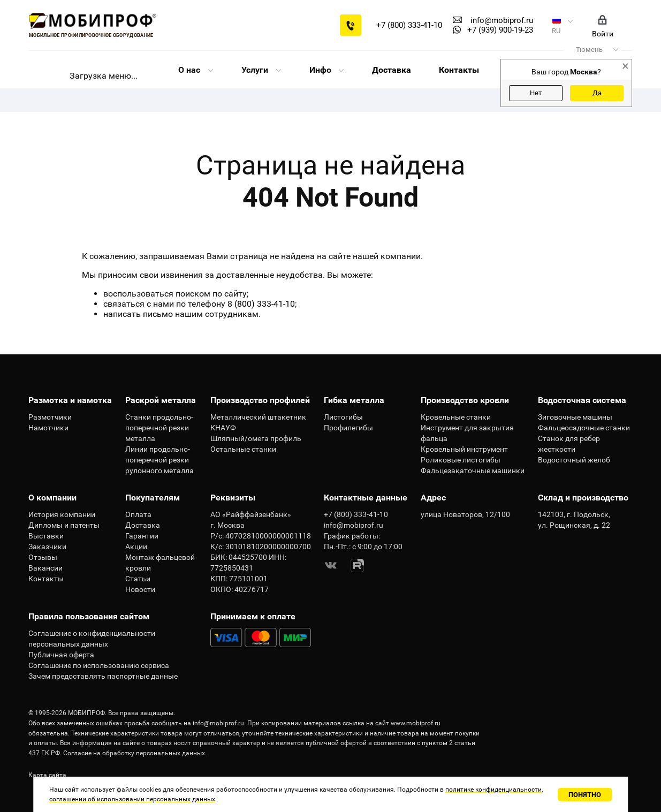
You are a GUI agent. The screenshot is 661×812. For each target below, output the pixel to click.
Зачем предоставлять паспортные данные (103, 676)
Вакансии (45, 568)
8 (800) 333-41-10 (261, 304)
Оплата (138, 514)
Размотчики (50, 417)
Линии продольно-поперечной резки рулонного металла (159, 460)
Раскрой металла (161, 400)
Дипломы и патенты (64, 525)
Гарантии (142, 536)
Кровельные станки (456, 417)
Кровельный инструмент (464, 449)
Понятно (585, 795)
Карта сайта (47, 775)
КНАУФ (223, 428)
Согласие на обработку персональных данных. (135, 753)
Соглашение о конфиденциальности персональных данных (92, 639)
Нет (536, 93)
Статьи (138, 579)
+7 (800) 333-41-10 (409, 25)
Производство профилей (260, 400)
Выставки (46, 536)
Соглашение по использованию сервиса (99, 665)
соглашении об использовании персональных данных (132, 799)
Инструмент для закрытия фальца (467, 433)
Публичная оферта (61, 655)
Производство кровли (465, 400)
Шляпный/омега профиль (256, 438)
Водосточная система (582, 400)
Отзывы (43, 557)
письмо (158, 314)
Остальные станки (243, 449)
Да (597, 93)
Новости (140, 589)
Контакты (459, 70)
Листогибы (343, 417)
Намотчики (48, 428)
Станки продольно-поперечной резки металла (159, 428)
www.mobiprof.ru (416, 723)
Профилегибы (348, 428)
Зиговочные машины (575, 417)
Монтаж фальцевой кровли (160, 563)
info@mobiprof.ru (218, 723)
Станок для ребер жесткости (569, 444)
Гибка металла (354, 400)
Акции (136, 547)
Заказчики (47, 547)
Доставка (392, 70)
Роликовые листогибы (461, 460)
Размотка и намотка (70, 400)
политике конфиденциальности (493, 790)
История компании (62, 514)
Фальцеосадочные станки (584, 428)
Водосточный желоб (574, 460)
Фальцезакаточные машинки (473, 470)
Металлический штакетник (258, 417)
